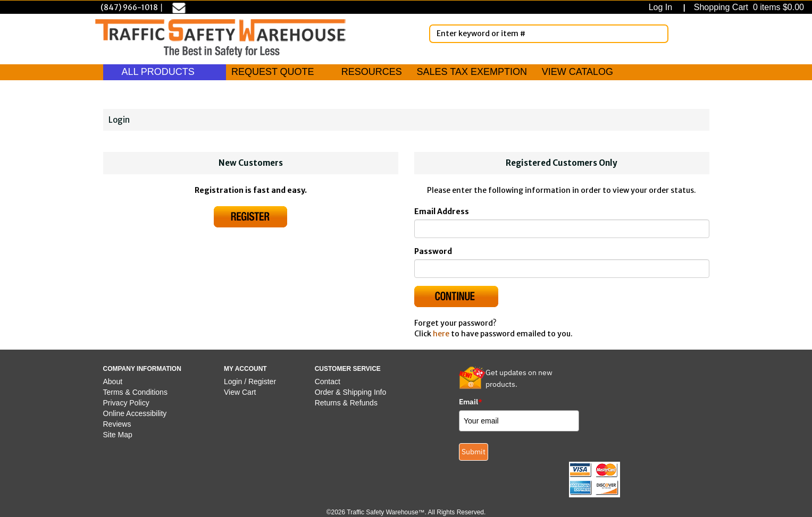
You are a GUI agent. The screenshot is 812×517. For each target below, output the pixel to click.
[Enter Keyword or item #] (549, 34)
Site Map (118, 435)
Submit (474, 452)
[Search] (658, 33)
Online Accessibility (135, 413)
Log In (663, 7)
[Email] (562, 229)
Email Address (442, 211)
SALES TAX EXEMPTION (472, 72)
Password (433, 251)
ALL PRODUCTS (165, 72)
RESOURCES (372, 72)
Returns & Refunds (346, 403)
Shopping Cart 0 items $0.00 (748, 7)
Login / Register (250, 382)
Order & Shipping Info (351, 392)
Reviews (117, 424)
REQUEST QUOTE (273, 72)
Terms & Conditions (135, 392)
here (441, 334)
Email (471, 402)
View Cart (240, 392)
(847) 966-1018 (129, 7)
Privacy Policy (126, 403)
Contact (328, 382)
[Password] (562, 269)
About (113, 382)
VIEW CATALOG (577, 72)
